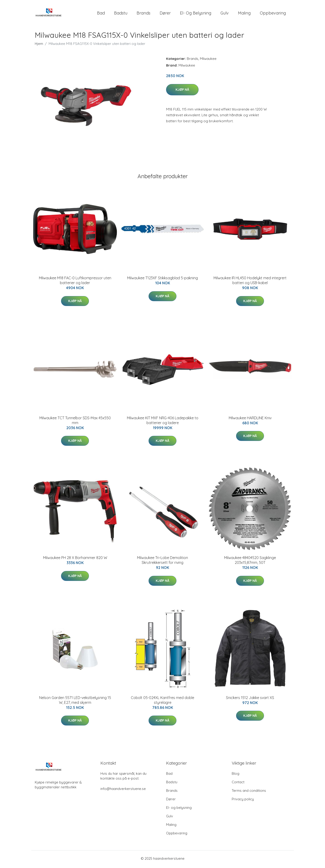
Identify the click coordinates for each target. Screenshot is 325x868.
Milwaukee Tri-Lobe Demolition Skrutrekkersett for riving (162, 562)
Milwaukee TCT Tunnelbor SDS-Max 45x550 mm (75, 422)
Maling (244, 14)
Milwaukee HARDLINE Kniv (250, 419)
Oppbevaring (273, 14)
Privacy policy (243, 801)
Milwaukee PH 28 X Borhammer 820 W (75, 559)
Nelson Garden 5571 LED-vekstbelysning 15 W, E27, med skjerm (75, 701)
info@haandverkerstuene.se (123, 790)
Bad (101, 14)
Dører (165, 14)
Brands (143, 14)
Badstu (121, 14)
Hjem (39, 45)
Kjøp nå (182, 91)
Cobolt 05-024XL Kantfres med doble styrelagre (162, 701)
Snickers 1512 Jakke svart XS (250, 699)
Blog (236, 775)
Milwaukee (208, 60)
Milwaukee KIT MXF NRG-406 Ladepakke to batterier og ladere (163, 422)
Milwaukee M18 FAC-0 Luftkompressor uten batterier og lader (75, 282)
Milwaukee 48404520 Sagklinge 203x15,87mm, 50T (250, 562)
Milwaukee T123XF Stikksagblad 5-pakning (162, 280)
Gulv (225, 14)
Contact (238, 784)
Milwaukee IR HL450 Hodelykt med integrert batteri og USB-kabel (250, 282)
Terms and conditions (249, 792)
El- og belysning (196, 14)
